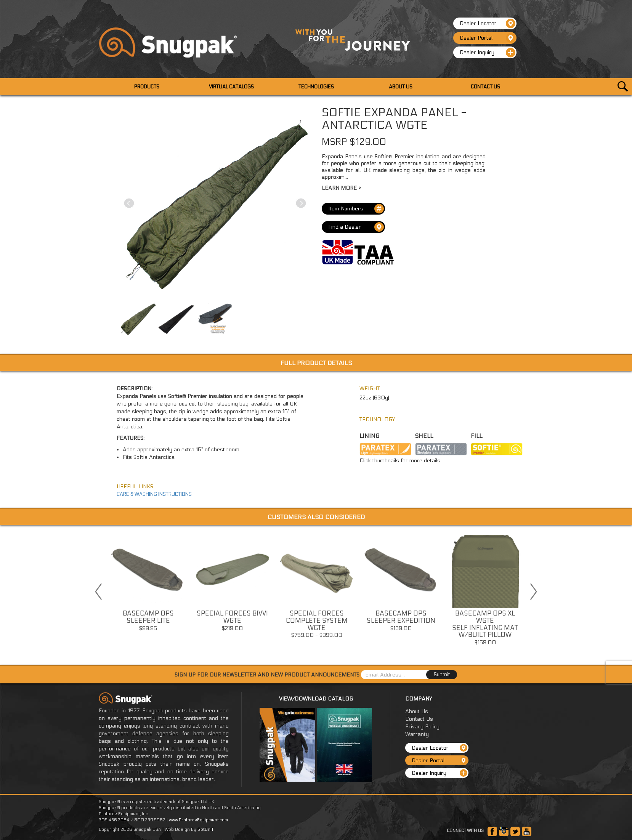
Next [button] (534, 592)
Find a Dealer (356, 227)
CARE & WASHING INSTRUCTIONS (154, 494)
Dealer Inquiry (488, 53)
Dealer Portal (488, 38)
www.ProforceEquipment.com (198, 820)
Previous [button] (98, 592)
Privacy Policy (422, 727)
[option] (148, 584)
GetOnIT (205, 830)
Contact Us (419, 719)
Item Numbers (356, 209)
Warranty (417, 734)
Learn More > (341, 188)
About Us (417, 711)
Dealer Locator (488, 23)
